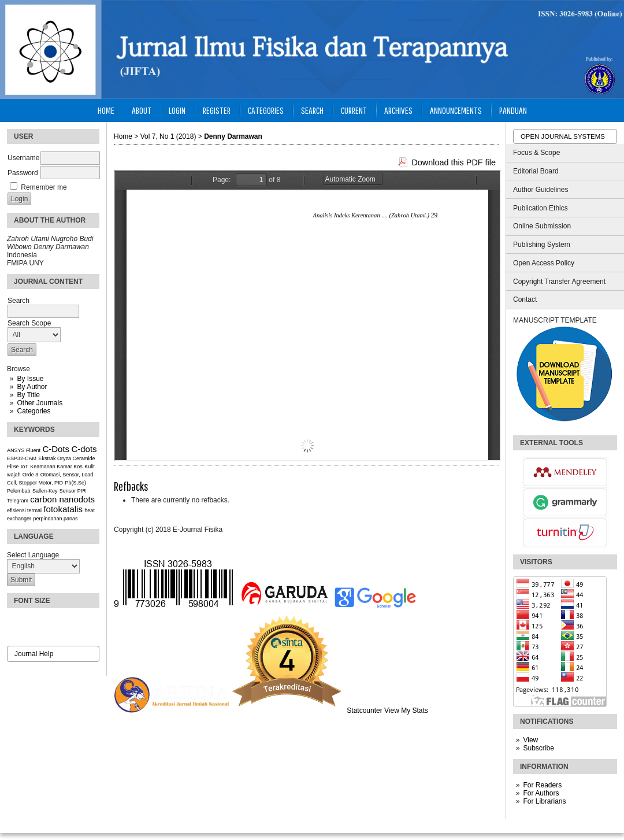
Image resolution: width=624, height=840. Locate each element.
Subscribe (538, 748)
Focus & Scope (536, 153)
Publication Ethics (541, 208)
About (142, 110)
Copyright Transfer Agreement (559, 282)
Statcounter (364, 711)
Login (177, 110)
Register (217, 110)
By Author (32, 387)
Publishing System (542, 245)
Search (312, 110)
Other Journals (40, 403)
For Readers (542, 785)
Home (106, 110)
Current (354, 110)
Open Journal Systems (563, 136)
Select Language (33, 555)
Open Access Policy (544, 263)
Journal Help (34, 654)
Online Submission (542, 226)
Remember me (44, 187)
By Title (28, 395)
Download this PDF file (454, 162)
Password (23, 173)
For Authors (541, 793)
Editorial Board (536, 171)
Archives (398, 110)
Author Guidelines (541, 190)
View (530, 740)
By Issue (30, 379)
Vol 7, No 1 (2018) (168, 136)
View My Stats (406, 711)
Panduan (513, 110)
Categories (34, 411)
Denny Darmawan (233, 136)
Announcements (456, 110)
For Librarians (544, 801)
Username (23, 158)
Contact (525, 299)
